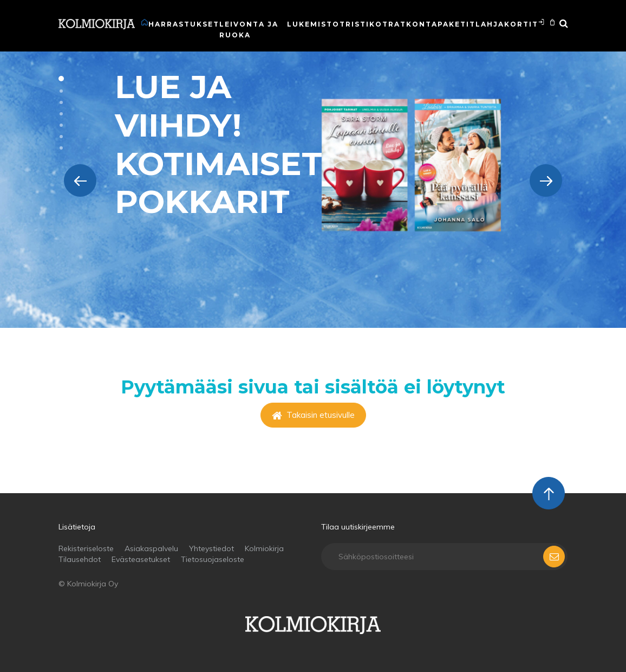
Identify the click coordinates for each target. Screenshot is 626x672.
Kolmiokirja (264, 548)
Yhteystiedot (211, 548)
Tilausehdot (80, 559)
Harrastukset (184, 24)
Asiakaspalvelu (151, 548)
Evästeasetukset (141, 559)
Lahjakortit (507, 24)
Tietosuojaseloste (213, 559)
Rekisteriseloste (86, 548)
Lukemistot (316, 24)
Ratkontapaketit (432, 24)
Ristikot (367, 24)
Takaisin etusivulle (313, 415)
